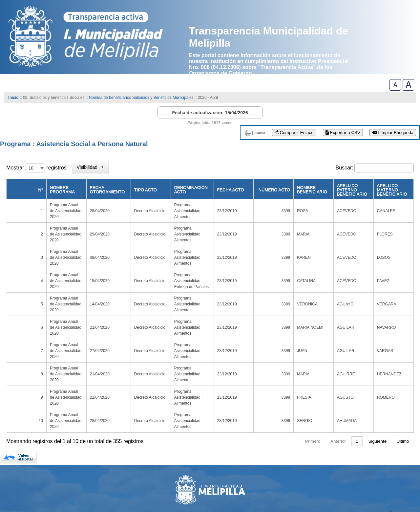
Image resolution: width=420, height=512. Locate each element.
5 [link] (326, 378)
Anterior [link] (257, 378)
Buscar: (345, 168)
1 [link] (276, 378)
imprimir (260, 133)
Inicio (13, 98)
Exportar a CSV (343, 133)
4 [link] (314, 378)
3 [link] (301, 378)
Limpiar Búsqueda (393, 133)
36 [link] (356, 378)
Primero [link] (232, 378)
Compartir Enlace (294, 133)
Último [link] (403, 378)
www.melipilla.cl (30, 477)
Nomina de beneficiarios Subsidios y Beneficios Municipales (141, 98)
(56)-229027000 (28, 482)
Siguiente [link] (377, 378)
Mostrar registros (36, 168)
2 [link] (289, 378)
